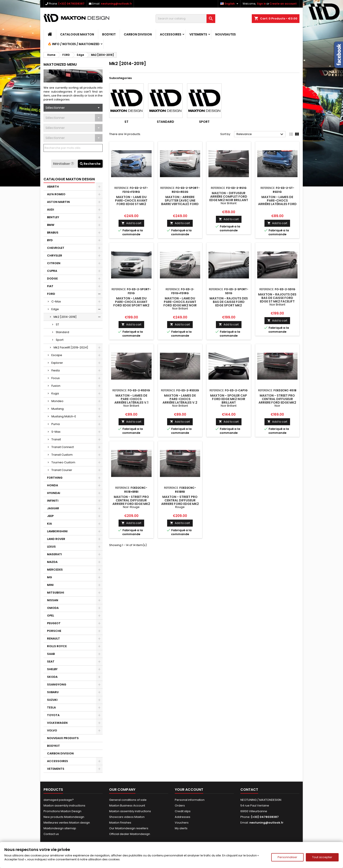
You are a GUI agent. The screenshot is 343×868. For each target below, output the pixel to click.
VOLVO (52, 730)
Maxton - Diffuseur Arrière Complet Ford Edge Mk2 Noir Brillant (229, 197)
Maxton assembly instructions (64, 806)
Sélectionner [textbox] (55, 108)
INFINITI (53, 501)
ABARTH (53, 187)
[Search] (185, 19)
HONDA (52, 485)
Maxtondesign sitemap (60, 828)
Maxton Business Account (127, 806)
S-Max (56, 432)
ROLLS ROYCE (57, 646)
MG (50, 577)
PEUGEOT (54, 623)
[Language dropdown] (230, 4)
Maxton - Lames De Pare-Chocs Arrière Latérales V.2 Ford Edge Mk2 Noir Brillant (180, 402)
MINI (50, 585)
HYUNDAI (54, 493)
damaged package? (59, 800)
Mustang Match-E (64, 416)
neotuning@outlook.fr (116, 4)
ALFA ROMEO (56, 194)
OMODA (53, 608)
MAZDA (52, 562)
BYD (50, 240)
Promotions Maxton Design (62, 811)
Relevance (260, 134)
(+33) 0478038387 (71, 4)
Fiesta (56, 370)
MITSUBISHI (56, 593)
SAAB (51, 654)
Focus (56, 378)
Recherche (90, 164)
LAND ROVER (56, 539)
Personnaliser (287, 857)
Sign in (261, 4)
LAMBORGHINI (57, 531)
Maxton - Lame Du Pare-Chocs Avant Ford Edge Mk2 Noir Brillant (180, 304)
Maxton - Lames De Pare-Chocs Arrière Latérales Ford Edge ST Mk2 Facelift (277, 202)
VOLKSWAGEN (57, 723)
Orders (180, 806)
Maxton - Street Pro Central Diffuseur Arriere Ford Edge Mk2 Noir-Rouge (131, 502)
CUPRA (52, 271)
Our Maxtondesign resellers (129, 828)
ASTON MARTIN (58, 202)
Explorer (57, 363)
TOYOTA (53, 715)
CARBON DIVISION (138, 34)
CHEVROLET (56, 248)
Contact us (51, 834)
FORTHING (55, 478)
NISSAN (53, 600)
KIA (49, 524)
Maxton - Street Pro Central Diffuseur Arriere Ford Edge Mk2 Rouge (180, 502)
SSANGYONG (57, 684)
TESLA (51, 707)
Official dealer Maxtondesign (130, 834)
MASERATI (54, 554)
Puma (56, 424)
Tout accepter (322, 857)
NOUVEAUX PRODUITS (63, 738)
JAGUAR (53, 508)
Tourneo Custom (63, 462)
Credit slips (183, 811)
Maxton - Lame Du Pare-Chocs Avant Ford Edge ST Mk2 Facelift (131, 202)
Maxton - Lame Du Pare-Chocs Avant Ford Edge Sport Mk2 (131, 302)
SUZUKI (52, 700)
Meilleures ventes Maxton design (67, 823)
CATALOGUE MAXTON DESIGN (69, 179)
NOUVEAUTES (226, 34)
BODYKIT (109, 34)
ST (57, 324)
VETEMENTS (198, 34)
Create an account (283, 4)
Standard (62, 332)
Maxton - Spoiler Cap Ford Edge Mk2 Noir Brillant (229, 399)
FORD (51, 294)
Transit (56, 439)
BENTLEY (53, 217)
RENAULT (53, 639)
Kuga (55, 393)
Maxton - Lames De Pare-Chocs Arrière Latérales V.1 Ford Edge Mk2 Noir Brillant (131, 402)
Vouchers (182, 823)
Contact (249, 790)
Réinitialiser (64, 164)
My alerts (181, 828)
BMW (51, 225)
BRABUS (53, 233)
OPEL (51, 616)
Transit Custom (62, 455)
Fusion (56, 386)
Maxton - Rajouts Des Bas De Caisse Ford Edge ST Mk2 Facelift (277, 298)
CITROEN (54, 263)
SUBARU (53, 692)
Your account (189, 790)
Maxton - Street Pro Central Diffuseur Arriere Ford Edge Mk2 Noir (277, 401)
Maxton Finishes (120, 823)
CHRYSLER (55, 256)
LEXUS (51, 547)
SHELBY (52, 669)
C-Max (56, 301)
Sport (60, 340)
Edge (55, 309)
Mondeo (57, 401)
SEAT (51, 662)
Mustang (58, 409)
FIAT (50, 286)
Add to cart (131, 223)
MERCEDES (55, 570)
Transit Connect (63, 447)
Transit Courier (62, 470)
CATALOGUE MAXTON (77, 34)
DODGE (52, 278)
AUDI (51, 210)
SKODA (52, 677)
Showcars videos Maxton (127, 817)
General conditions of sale (128, 800)
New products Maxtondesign (64, 817)
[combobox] (73, 108)
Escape (57, 355)
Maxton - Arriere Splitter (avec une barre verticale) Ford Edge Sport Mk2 (180, 202)
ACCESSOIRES (171, 34)
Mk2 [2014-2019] (65, 317)
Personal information (190, 800)
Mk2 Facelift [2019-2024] (71, 347)
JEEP (50, 516)
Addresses (183, 817)
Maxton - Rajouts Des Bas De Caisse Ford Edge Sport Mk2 (229, 302)
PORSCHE (54, 631)
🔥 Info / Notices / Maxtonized (74, 44)
